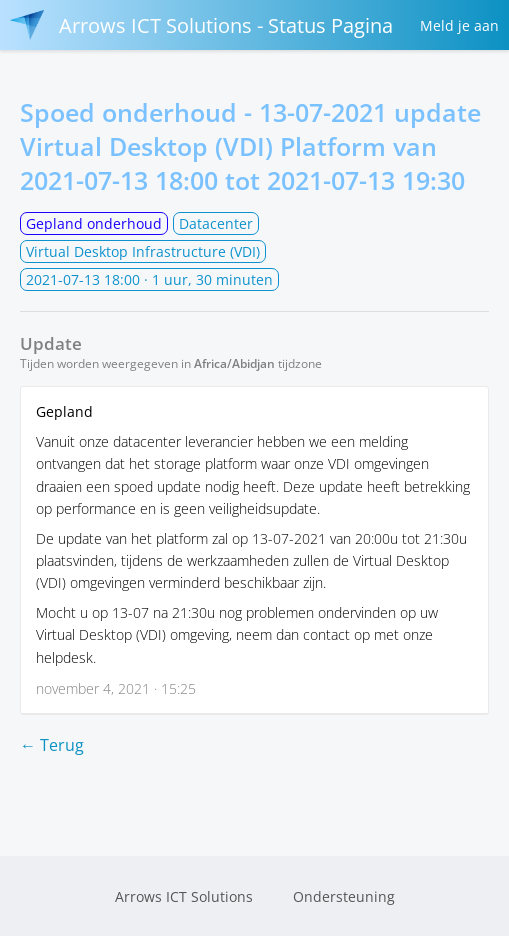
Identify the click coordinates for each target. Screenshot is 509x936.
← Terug (52, 745)
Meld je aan (459, 25)
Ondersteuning (344, 896)
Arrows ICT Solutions (184, 896)
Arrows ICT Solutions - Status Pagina (201, 25)
